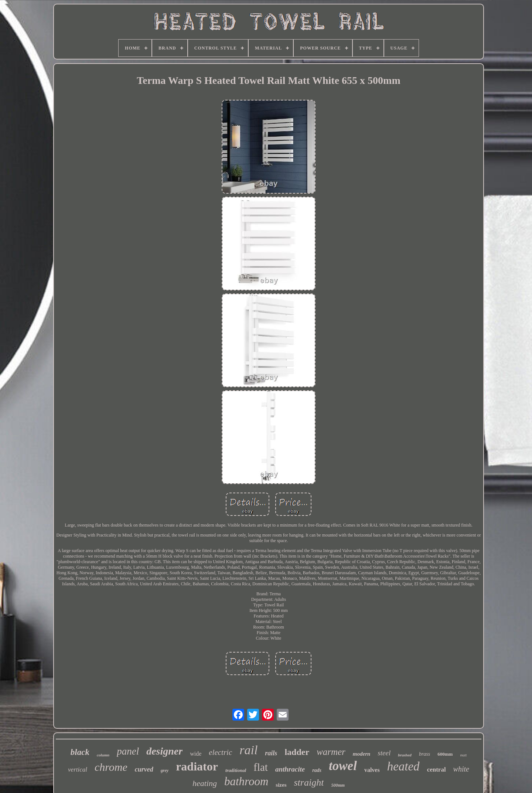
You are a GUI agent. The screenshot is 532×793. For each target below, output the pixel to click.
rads (317, 770)
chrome (111, 767)
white (461, 769)
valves (372, 770)
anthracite (290, 769)
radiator (197, 766)
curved (144, 769)
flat (261, 767)
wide (196, 754)
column (103, 755)
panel (128, 751)
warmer (331, 752)
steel (384, 753)
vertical (78, 770)
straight (309, 782)
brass (424, 754)
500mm (338, 785)
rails (271, 753)
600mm (445, 754)
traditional (236, 770)
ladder (297, 752)
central (436, 770)
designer (164, 751)
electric (220, 752)
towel (343, 766)
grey (165, 770)
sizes (281, 785)
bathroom (246, 781)
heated (403, 766)
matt (463, 755)
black (80, 752)
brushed (405, 755)
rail (248, 750)
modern (362, 754)
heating (205, 783)
